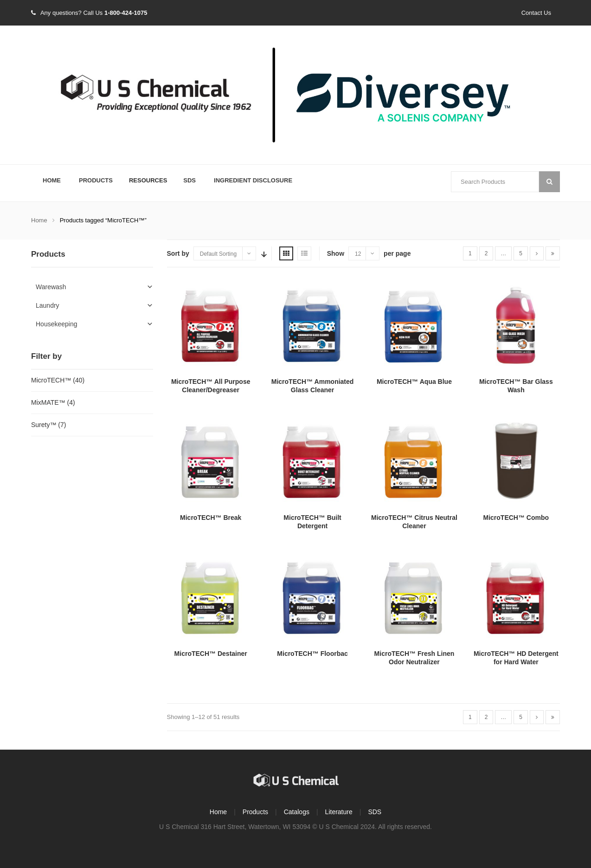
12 (358, 254)
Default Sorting (218, 254)
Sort (263, 253)
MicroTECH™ (51, 380)
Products (96, 180)
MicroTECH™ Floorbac (312, 654)
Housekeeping (57, 324)
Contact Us (536, 13)
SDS (190, 180)
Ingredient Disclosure (253, 180)
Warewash (51, 287)
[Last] (553, 253)
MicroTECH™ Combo (516, 518)
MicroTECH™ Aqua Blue (414, 382)
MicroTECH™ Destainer (211, 654)
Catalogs (297, 812)
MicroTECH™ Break (211, 518)
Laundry (48, 305)
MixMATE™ (48, 402)
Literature (339, 812)
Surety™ (44, 425)
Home (52, 180)
